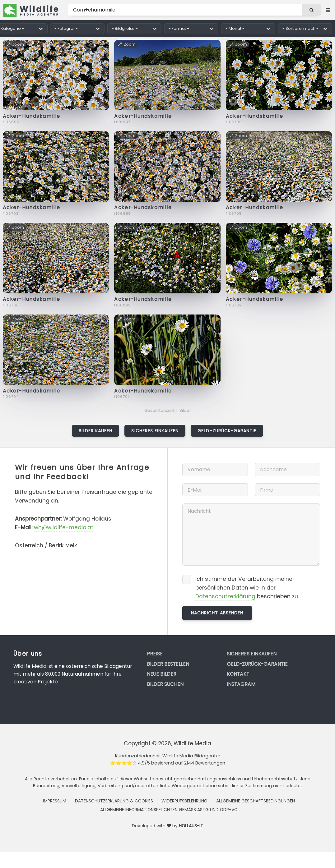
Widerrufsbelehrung (184, 801)
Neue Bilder (162, 674)
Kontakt (238, 674)
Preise (155, 654)
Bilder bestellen (168, 664)
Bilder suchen (165, 684)
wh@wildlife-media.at (64, 527)
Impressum (55, 801)
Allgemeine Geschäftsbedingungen (256, 801)
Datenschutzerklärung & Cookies (114, 801)
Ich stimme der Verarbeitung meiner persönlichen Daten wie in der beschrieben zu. (247, 588)
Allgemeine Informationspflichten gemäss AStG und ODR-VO (169, 810)
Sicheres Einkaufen (155, 431)
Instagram (241, 684)
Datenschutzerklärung (225, 596)
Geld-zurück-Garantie (227, 431)
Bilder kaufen (96, 431)
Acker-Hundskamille (32, 116)
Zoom (16, 44)
